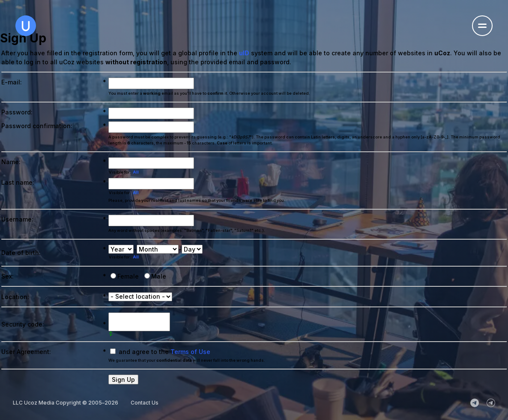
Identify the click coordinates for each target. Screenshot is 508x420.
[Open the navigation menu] (482, 26)
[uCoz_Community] (491, 403)
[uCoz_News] (475, 403)
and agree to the (164, 352)
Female (128, 276)
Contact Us (145, 403)
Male (159, 276)
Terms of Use (190, 352)
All (136, 172)
